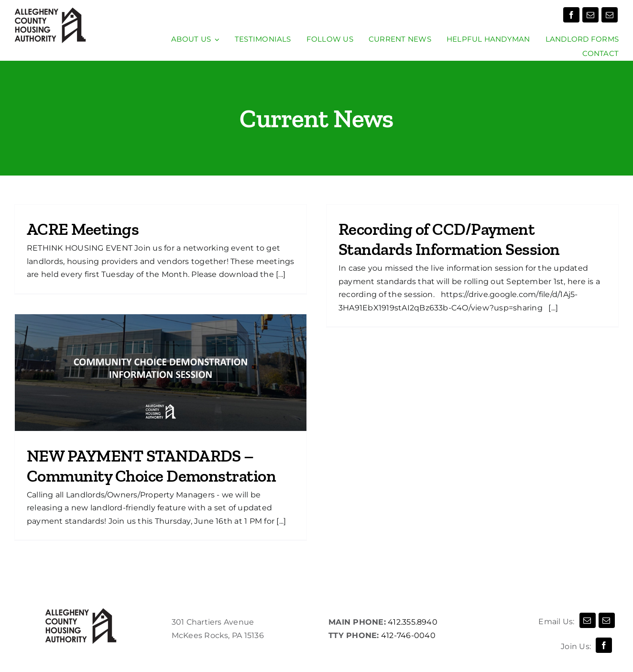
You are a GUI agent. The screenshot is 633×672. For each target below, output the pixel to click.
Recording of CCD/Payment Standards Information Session (449, 239)
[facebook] (571, 15)
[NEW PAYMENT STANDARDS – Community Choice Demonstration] (161, 373)
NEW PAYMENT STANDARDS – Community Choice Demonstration (151, 466)
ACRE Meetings (83, 229)
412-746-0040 (408, 635)
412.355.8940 (412, 622)
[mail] (590, 15)
